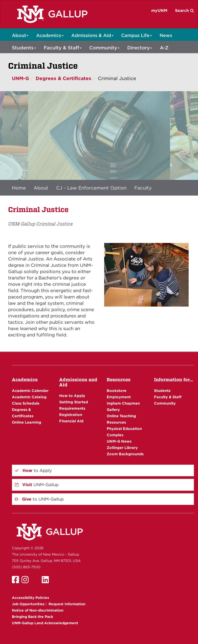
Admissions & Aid (92, 35)
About (20, 35)
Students (24, 48)
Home (19, 188)
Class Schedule (26, 403)
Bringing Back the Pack (32, 617)
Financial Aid (71, 421)
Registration (71, 415)
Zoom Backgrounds (125, 454)
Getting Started (74, 402)
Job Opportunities (28, 604)
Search (184, 11)
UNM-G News (119, 441)
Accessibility (30, 598)
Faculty (143, 188)
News (166, 35)
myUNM (159, 11)
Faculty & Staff (63, 48)
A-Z (164, 48)
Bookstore (117, 391)
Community (104, 48)
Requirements (72, 408)
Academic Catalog (29, 397)
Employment (119, 397)
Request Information (67, 604)
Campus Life (137, 35)
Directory (140, 48)
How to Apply (72, 396)
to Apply (33, 470)
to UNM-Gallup (39, 499)
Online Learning (27, 422)
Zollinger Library (122, 448)
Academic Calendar (30, 391)
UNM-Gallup (37, 485)
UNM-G (20, 78)
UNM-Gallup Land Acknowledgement (45, 623)
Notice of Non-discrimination (38, 610)
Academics (50, 35)
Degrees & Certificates (63, 78)
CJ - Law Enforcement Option (91, 188)
